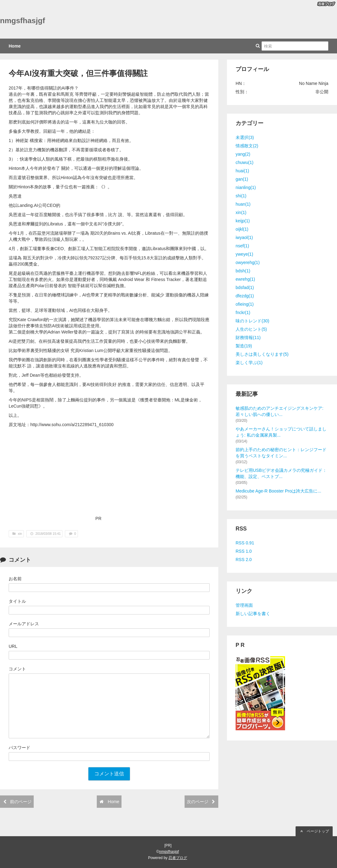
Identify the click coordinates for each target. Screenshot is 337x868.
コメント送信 (109, 774)
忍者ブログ (178, 858)
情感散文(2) (247, 146)
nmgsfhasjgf (23, 21)
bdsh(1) (243, 271)
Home (15, 46)
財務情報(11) (248, 338)
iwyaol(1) (244, 237)
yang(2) (243, 154)
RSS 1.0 (244, 551)
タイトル (17, 601)
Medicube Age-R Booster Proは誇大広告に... (278, 491)
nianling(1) (246, 187)
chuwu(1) (245, 162)
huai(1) (242, 171)
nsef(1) (242, 246)
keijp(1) (243, 221)
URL (13, 646)
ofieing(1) (245, 304)
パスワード (19, 748)
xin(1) (241, 212)
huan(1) (243, 204)
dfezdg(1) (245, 296)
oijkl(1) (242, 229)
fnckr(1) (243, 312)
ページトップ (314, 831)
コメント (17, 669)
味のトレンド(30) (252, 321)
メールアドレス (24, 624)
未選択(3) (245, 137)
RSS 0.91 (245, 543)
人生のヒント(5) (251, 329)
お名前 (15, 579)
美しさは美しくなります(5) (262, 354)
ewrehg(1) (245, 279)
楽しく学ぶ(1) (249, 363)
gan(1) (242, 179)
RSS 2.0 (244, 560)
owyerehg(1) (248, 262)
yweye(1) (244, 254)
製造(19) (244, 346)
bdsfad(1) (245, 287)
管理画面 (244, 605)
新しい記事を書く (253, 614)
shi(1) (241, 196)
